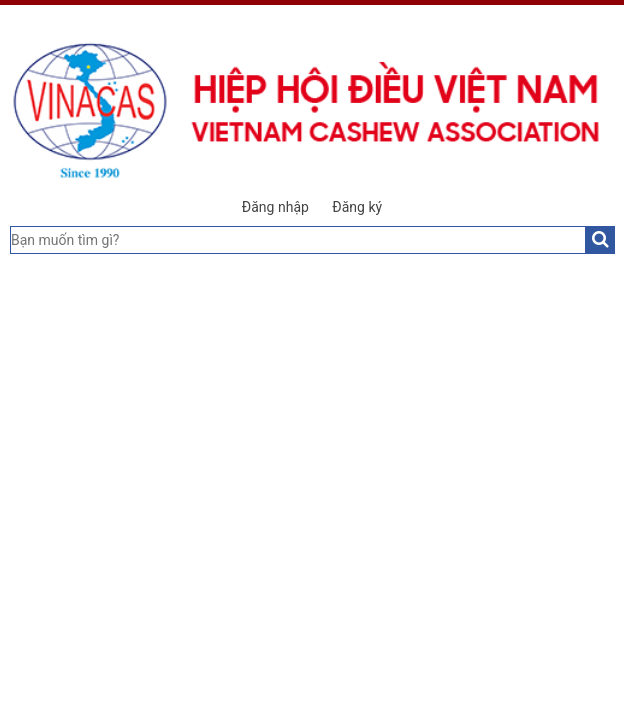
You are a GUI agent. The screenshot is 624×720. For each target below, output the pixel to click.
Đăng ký (357, 207)
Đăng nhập (275, 207)
